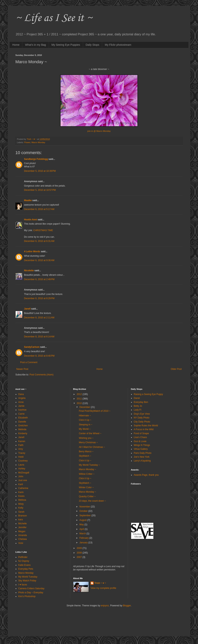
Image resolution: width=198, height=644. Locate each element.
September (85, 515)
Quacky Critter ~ (87, 496)
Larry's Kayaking (142, 461)
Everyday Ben (141, 402)
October (84, 511)
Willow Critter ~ (87, 474)
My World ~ (85, 429)
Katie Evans (24, 565)
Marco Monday (26, 573)
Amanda (23, 535)
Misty (21, 504)
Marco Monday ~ (87, 469)
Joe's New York (142, 457)
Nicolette (29, 271)
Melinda (22, 429)
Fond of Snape (141, 433)
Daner (137, 398)
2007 (80, 557)
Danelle (22, 422)
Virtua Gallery (141, 449)
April (82, 529)
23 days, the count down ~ (92, 501)
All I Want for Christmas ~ (92, 447)
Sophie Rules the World (146, 426)
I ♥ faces (23, 585)
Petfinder (23, 557)
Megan (22, 531)
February (84, 538)
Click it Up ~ (85, 420)
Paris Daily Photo (143, 453)
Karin (21, 492)
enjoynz (105, 606)
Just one (23, 480)
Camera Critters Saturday (31, 588)
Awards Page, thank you (146, 475)
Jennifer (22, 527)
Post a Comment (29, 362)
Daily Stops (93, 45)
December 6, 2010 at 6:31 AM (39, 241)
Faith (21, 445)
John (21, 476)
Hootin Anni (31, 220)
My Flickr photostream (118, 45)
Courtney (23, 461)
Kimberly (23, 433)
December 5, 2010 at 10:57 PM (40, 190)
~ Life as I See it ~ (54, 18)
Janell (27, 309)
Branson (23, 516)
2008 (80, 553)
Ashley (22, 469)
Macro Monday (38, 142)
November (85, 507)
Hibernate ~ (85, 416)
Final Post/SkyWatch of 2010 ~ (95, 411)
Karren (22, 441)
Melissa (22, 500)
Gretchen (23, 426)
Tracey (22, 453)
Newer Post (22, 369)
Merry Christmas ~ (88, 442)
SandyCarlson (32, 347)
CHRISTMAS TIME (43, 230)
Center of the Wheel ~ (90, 433)
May (82, 524)
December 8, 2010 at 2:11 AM (39, 318)
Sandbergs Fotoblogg (36, 159)
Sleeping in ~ (86, 425)
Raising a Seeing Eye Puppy (148, 394)
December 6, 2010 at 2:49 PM (39, 279)
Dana (21, 394)
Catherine (23, 488)
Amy (21, 449)
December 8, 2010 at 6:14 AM (39, 337)
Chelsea (22, 539)
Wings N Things (142, 445)
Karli (21, 484)
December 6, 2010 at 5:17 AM (39, 209)
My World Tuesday (28, 577)
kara (20, 520)
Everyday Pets (26, 569)
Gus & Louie (140, 441)
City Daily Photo (142, 422)
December (85, 407)
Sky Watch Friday (27, 581)
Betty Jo (138, 406)
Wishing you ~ (86, 438)
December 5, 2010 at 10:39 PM (40, 171)
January (84, 543)
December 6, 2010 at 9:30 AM (39, 260)
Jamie (21, 406)
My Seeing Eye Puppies (66, 45)
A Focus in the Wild (144, 429)
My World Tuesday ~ (89, 465)
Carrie (21, 414)
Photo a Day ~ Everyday (31, 593)
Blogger (127, 606)
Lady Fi (138, 410)
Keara (21, 496)
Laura (21, 465)
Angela (22, 398)
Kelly (21, 508)
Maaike (28, 200)
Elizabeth (23, 418)
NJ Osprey (24, 561)
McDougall (24, 473)
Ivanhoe (22, 410)
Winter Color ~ (86, 487)
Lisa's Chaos (140, 437)
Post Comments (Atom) (41, 375)
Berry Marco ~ (86, 451)
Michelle (22, 524)
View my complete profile (103, 588)
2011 (80, 399)
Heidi (21, 457)
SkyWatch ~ (85, 456)
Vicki (21, 543)
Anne (21, 402)
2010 (80, 403)
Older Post (176, 369)
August (83, 520)
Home (16, 45)
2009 (80, 548)
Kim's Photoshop (27, 596)
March (83, 534)
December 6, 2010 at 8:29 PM (39, 298)
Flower (27, 142)
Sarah (21, 512)
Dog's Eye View (142, 414)
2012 (80, 394)
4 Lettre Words (32, 251)
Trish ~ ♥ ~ (100, 583)
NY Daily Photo (142, 418)
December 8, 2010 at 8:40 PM (39, 356)
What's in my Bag (35, 45)
